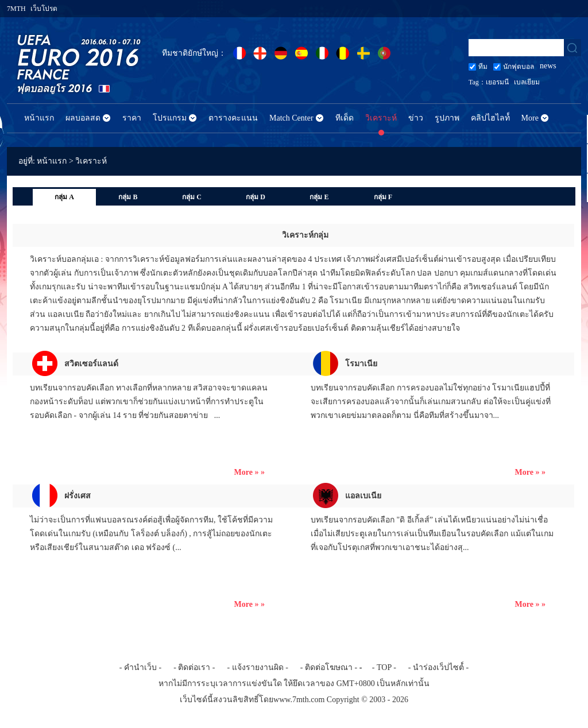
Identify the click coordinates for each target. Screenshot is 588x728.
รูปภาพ (447, 118)
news (548, 66)
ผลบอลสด (83, 118)
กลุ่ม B (128, 197)
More (530, 118)
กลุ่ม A (64, 197)
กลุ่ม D (256, 197)
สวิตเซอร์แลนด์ (91, 364)
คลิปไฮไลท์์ (490, 118)
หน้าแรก (39, 118)
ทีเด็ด (345, 118)
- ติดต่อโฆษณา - (329, 667)
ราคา (132, 118)
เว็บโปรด (44, 9)
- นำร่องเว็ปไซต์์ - (438, 667)
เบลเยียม (527, 82)
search (572, 48)
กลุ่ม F (383, 197)
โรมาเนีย (361, 364)
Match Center (291, 118)
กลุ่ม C (192, 197)
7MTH (16, 9)
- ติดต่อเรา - (194, 667)
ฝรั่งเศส (78, 496)
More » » (249, 472)
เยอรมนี (497, 82)
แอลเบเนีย (363, 496)
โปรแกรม (170, 118)
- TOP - (384, 667)
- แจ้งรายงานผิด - (258, 667)
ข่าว (416, 118)
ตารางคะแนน (233, 118)
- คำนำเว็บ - (140, 667)
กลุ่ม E (319, 197)
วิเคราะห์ (381, 118)
